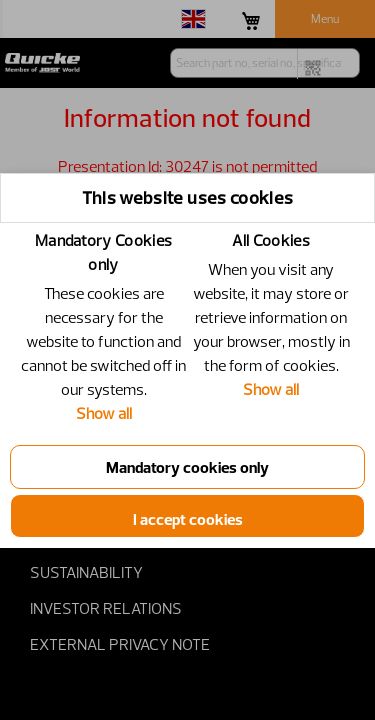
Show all (104, 413)
